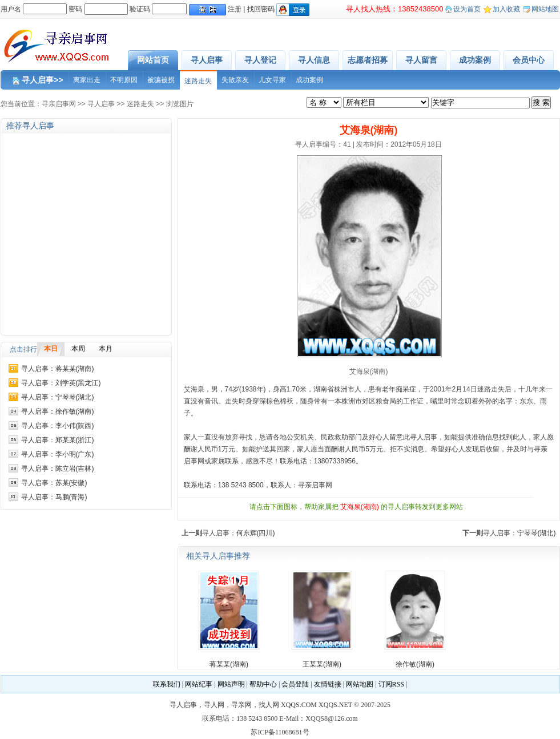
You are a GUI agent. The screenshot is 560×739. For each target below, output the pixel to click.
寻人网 (214, 705)
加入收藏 (506, 9)
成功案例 (475, 60)
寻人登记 (260, 60)
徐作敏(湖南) (415, 664)
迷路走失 (198, 81)
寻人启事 (207, 60)
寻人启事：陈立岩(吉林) (58, 469)
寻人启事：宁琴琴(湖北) (58, 397)
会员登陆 (295, 684)
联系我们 (167, 684)
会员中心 (529, 60)
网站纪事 (199, 684)
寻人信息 (314, 60)
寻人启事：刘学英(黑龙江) (61, 383)
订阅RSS (391, 684)
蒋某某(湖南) (229, 664)
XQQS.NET (335, 705)
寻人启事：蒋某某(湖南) (58, 369)
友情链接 (328, 684)
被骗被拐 (161, 80)
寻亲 (541, 449)
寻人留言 (421, 60)
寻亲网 (241, 705)
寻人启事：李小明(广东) (58, 454)
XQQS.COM (299, 705)
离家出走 (87, 80)
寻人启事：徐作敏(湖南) (58, 411)
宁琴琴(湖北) (537, 533)
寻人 (417, 437)
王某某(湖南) (322, 664)
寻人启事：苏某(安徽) (54, 483)
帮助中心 (263, 684)
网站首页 (153, 60)
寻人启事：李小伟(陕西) (58, 426)
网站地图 (545, 9)
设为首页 (467, 9)
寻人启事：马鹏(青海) (54, 497)
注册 (235, 9)
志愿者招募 (368, 60)
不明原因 (124, 80)
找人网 (269, 705)
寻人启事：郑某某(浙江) (58, 440)
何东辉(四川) (256, 533)
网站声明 (231, 684)
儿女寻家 (272, 80)
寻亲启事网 (59, 104)
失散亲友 (235, 80)
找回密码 (261, 9)
